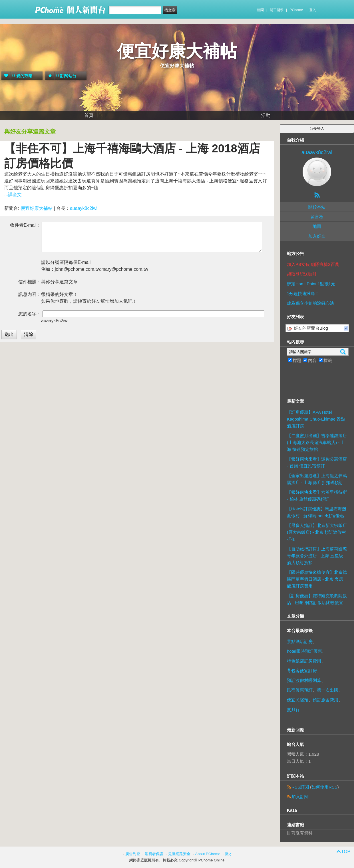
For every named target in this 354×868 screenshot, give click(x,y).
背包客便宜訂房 (302, 671)
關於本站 (317, 207)
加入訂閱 (300, 797)
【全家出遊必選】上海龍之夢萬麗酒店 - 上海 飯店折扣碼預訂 (317, 479)
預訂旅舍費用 (325, 700)
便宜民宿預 (298, 700)
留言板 (317, 217)
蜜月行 (293, 709)
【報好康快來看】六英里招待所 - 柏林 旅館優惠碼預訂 (317, 496)
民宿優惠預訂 (300, 690)
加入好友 (317, 236)
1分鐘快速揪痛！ (303, 293)
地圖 (317, 226)
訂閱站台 (61, 76)
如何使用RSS (324, 787)
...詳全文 (13, 195)
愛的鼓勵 (17, 76)
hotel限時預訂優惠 (304, 651)
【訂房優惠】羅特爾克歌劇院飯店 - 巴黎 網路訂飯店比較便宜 (317, 599)
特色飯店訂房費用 (304, 661)
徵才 (229, 854)
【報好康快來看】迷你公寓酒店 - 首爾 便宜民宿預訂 (317, 462)
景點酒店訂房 (300, 641)
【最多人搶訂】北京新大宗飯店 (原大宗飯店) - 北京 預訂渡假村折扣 (317, 532)
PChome (296, 10)
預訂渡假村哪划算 (304, 680)
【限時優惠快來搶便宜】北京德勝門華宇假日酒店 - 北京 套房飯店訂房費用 (317, 579)
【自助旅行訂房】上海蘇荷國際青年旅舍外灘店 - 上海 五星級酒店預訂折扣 (317, 556)
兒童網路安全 (179, 854)
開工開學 (277, 10)
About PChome (208, 854)
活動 (266, 115)
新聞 (260, 10)
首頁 (89, 115)
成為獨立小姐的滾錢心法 (310, 303)
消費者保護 (154, 854)
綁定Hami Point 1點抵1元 (311, 284)
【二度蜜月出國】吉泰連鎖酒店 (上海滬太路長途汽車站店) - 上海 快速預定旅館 (317, 442)
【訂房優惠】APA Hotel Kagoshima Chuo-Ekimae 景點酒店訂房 (316, 419)
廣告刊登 (133, 854)
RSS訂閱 (300, 787)
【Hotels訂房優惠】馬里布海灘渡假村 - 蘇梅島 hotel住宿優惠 (317, 512)
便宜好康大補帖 (177, 51)
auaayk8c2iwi (84, 208)
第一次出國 (328, 690)
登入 (313, 10)
